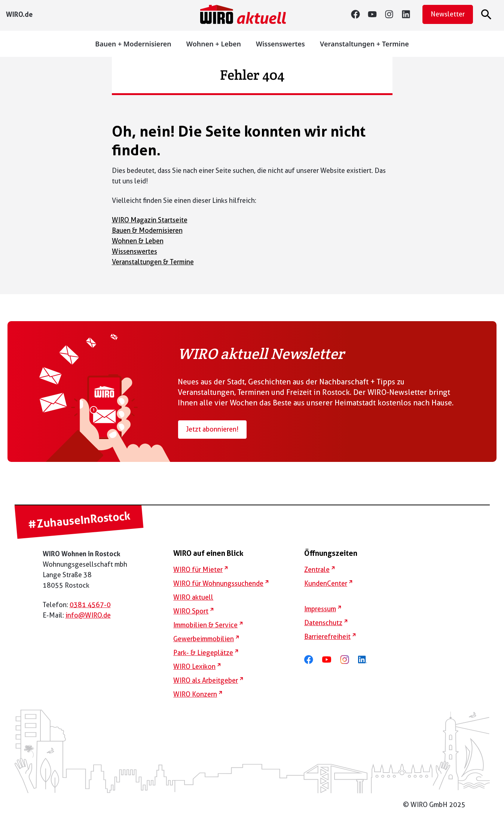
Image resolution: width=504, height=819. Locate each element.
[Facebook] (359, 14)
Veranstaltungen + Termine (364, 44)
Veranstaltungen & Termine (153, 262)
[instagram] (393, 14)
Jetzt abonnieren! (212, 429)
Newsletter (448, 14)
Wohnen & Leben (138, 241)
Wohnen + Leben (214, 44)
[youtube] (376, 14)
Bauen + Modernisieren (133, 44)
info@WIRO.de (88, 615)
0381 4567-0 (90, 605)
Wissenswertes (280, 44)
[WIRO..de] (19, 14)
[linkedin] (410, 14)
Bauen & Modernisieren (147, 230)
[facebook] (313, 659)
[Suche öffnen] (487, 14)
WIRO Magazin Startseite (150, 220)
